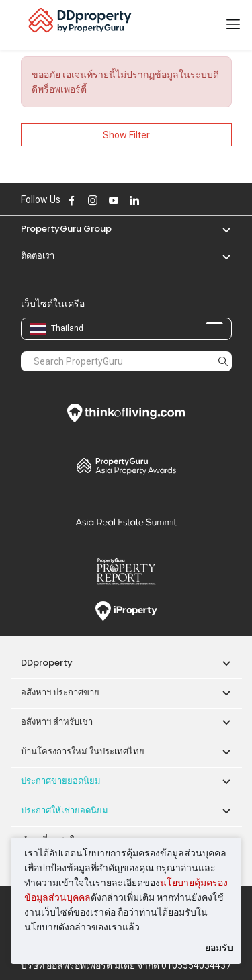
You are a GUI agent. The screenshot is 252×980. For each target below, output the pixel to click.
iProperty (126, 611)
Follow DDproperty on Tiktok (168, 200)
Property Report (126, 572)
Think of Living (126, 413)
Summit (126, 522)
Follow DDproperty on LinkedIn (134, 200)
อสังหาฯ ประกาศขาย (60, 692)
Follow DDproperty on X (153, 200)
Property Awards (126, 465)
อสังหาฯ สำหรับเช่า (57, 722)
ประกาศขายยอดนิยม (61, 781)
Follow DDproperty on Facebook (72, 200)
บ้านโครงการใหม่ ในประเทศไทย (83, 751)
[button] (220, 229)
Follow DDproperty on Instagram (93, 200)
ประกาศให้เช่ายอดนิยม (65, 810)
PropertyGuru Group (66, 229)
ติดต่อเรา (38, 256)
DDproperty (47, 663)
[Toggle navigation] (233, 25)
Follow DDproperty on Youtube (114, 200)
